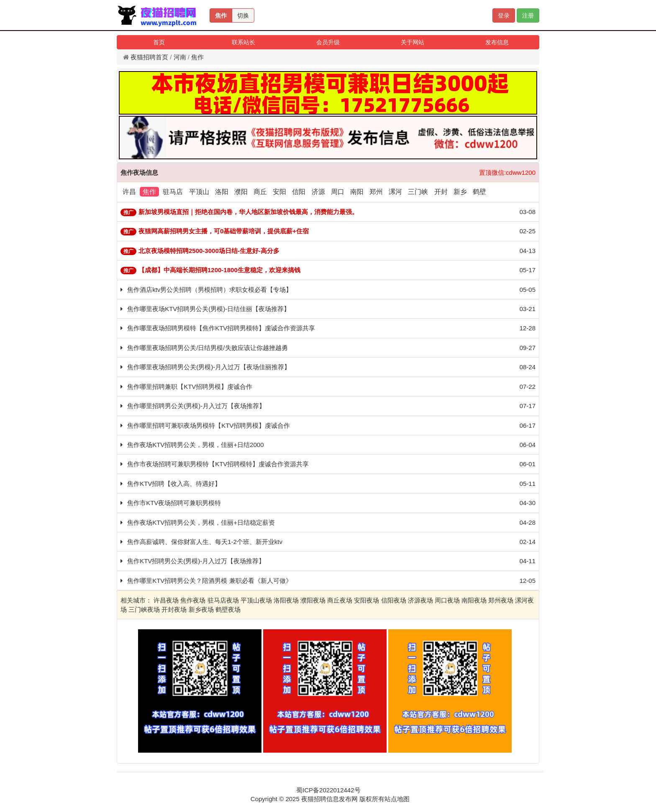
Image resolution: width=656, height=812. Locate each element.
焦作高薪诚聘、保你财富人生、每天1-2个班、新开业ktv (205, 542)
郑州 (376, 192)
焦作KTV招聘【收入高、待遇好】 (174, 484)
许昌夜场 (166, 600)
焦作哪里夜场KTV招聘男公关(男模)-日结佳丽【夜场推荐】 (209, 309)
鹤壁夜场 (228, 609)
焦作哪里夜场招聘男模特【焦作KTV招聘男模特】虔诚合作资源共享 (221, 328)
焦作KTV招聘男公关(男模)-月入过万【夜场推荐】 (196, 561)
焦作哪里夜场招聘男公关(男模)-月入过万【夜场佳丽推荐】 (209, 367)
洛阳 (222, 192)
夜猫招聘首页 (149, 57)
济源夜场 (420, 600)
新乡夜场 (201, 609)
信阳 (299, 192)
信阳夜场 (394, 600)
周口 (338, 192)
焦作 (221, 15)
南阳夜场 (474, 600)
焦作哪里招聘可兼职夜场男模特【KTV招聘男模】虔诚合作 (209, 425)
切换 (243, 15)
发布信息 (497, 42)
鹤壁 (479, 192)
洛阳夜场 (286, 600)
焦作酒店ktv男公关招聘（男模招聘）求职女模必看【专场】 (210, 290)
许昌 (129, 192)
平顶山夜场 (256, 600)
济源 (318, 192)
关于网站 (413, 42)
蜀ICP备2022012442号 (328, 790)
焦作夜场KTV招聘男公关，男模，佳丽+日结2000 (195, 445)
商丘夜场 (340, 600)
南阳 (357, 192)
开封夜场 (174, 609)
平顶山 (199, 192)
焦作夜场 (193, 600)
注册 (528, 15)
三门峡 (418, 192)
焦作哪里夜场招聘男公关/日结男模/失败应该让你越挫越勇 (207, 348)
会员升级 (328, 42)
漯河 (395, 192)
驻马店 (173, 192)
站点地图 (397, 799)
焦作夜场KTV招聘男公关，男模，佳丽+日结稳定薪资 (201, 522)
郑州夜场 (501, 600)
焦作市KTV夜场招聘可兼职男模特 (174, 503)
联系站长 (243, 42)
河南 (180, 57)
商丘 (260, 192)
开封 (441, 192)
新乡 (460, 192)
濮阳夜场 (313, 600)
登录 (504, 15)
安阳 (279, 192)
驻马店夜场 (223, 600)
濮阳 (241, 192)
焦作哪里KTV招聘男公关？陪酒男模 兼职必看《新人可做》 (209, 581)
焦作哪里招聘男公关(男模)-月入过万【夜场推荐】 (196, 406)
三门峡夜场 (144, 609)
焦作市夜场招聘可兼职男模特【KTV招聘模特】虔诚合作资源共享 (218, 464)
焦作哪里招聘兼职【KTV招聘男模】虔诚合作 (190, 387)
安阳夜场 (366, 600)
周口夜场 (447, 600)
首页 (159, 42)
